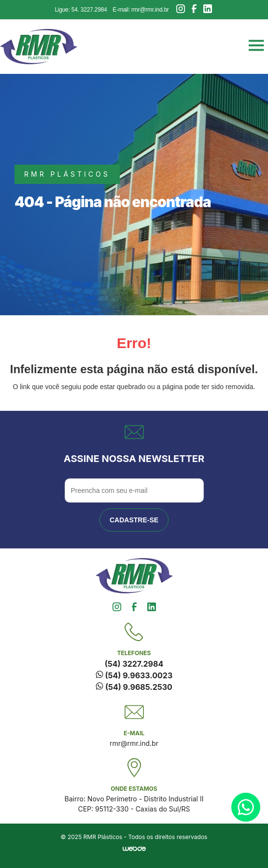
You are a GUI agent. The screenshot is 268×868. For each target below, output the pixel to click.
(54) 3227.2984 (134, 664)
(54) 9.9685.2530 (134, 687)
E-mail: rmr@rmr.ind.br (141, 10)
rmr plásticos (67, 174)
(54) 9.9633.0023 (134, 675)
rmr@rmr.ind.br (134, 743)
